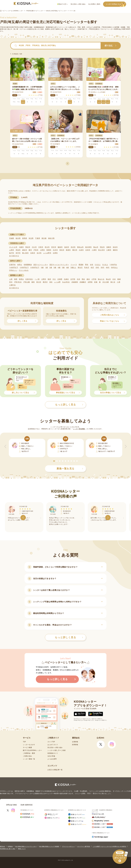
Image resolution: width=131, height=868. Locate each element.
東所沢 (45, 282)
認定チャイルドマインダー (59, 265)
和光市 (62, 250)
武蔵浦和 (75, 282)
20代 (97, 268)
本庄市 (73, 247)
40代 (108, 268)
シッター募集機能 (79, 429)
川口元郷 (106, 282)
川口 (54, 279)
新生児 (80, 268)
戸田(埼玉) (18, 282)
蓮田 (33, 282)
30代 (102, 268)
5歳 (63, 268)
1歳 (46, 268)
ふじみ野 (57, 282)
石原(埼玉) (29, 279)
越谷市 (25, 250)
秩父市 (47, 247)
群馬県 (25, 238)
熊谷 (83, 279)
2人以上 (98, 265)
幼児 (92, 268)
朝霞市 (49, 250)
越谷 (88, 279)
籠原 (49, 279)
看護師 (81, 265)
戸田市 (36, 250)
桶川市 (75, 250)
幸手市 (18, 253)
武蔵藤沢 (83, 282)
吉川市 (39, 253)
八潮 (118, 282)
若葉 (96, 282)
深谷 (51, 282)
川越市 (21, 247)
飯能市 (60, 247)
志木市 (55, 250)
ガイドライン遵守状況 (84, 846)
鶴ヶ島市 (25, 253)
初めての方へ (63, 4)
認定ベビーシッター (41, 265)
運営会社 (3, 846)
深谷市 (115, 247)
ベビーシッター (63, 27)
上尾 (11, 279)
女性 (92, 265)
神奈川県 (51, 238)
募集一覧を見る (70, 469)
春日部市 (88, 247)
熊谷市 (28, 247)
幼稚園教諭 (28, 265)
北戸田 (73, 279)
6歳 (67, 268)
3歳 (55, 268)
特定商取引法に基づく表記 (8, 849)
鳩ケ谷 (113, 282)
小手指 (94, 279)
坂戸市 (12, 253)
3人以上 (105, 265)
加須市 (67, 247)
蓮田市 (115, 250)
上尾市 (12, 250)
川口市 (34, 247)
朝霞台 (21, 279)
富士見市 (101, 250)
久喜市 (81, 250)
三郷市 (109, 250)
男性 (87, 265)
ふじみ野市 (47, 253)
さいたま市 (13, 247)
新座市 (68, 250)
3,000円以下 (35, 268)
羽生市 (102, 247)
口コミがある (24, 270)
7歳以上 (73, 268)
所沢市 (54, 247)
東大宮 (39, 282)
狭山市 (96, 247)
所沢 (11, 282)
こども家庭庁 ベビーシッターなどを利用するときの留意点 (109, 846)
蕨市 (30, 250)
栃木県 (18, 238)
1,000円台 (113, 265)
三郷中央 (12, 285)
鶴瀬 (119, 279)
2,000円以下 (24, 268)
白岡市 (55, 253)
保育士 (20, 265)
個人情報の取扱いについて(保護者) (49, 846)
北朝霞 (60, 279)
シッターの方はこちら (116, 4)
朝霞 (16, 279)
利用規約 (10, 846)
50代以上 (114, 268)
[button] (54, 461)
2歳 (51, 268)
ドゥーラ (74, 265)
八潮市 (94, 250)
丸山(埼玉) (66, 282)
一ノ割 (37, 279)
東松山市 (80, 247)
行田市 (41, 247)
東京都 (44, 238)
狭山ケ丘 (101, 279)
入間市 (42, 250)
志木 (114, 279)
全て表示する (14, 256)
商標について (22, 849)
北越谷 (66, 279)
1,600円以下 (14, 268)
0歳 (42, 268)
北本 (78, 279)
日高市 (33, 253)
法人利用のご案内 (94, 4)
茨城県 (12, 238)
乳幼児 (87, 268)
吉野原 (90, 282)
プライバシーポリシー (68, 846)
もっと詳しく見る (69, 637)
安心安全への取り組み (78, 4)
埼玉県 (31, 238)
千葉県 (38, 238)
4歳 (59, 268)
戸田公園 (27, 282)
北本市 (88, 250)
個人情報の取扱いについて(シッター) (26, 846)
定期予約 (12, 265)
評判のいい (13, 270)
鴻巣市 (109, 247)
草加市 (18, 250)
